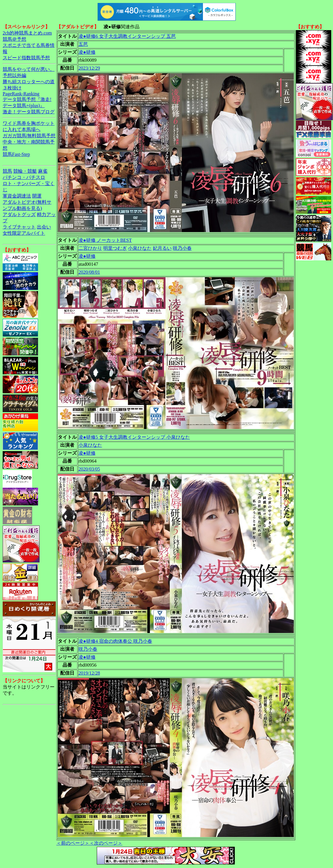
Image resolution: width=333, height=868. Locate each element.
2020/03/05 (89, 469)
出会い (44, 227)
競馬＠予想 (14, 39)
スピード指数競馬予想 (26, 58)
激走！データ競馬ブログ (29, 112)
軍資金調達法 (17, 196)
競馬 (7, 171)
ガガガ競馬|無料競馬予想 (29, 136)
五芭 (83, 44)
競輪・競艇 (25, 171)
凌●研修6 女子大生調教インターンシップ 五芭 (127, 36)
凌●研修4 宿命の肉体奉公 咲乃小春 (115, 641)
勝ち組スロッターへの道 (29, 82)
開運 (37, 196)
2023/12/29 (89, 68)
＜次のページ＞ (106, 843)
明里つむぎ (115, 248)
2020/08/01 (89, 272)
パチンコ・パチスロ (24, 177)
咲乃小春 (182, 248)
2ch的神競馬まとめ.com (27, 33)
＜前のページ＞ (73, 843)
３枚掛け (12, 88)
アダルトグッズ (19, 214)
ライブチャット (19, 227)
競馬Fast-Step (16, 154)
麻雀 (43, 171)
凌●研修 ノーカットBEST (105, 240)
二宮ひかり (90, 248)
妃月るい (162, 248)
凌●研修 (87, 52)
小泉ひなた (140, 248)
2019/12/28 (89, 673)
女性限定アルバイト (24, 233)
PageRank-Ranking (21, 94)
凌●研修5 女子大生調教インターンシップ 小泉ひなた (134, 437)
